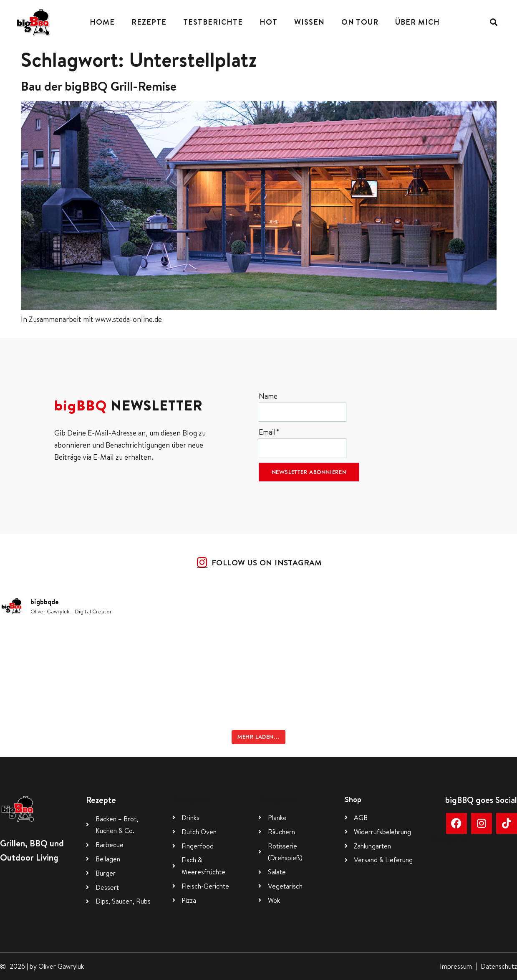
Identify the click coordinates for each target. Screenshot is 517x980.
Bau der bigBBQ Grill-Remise (99, 86)
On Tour (360, 22)
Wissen (309, 22)
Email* (303, 442)
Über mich (417, 22)
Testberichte (213, 22)
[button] (493, 22)
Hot (269, 22)
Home (102, 22)
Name (303, 406)
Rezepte (149, 22)
